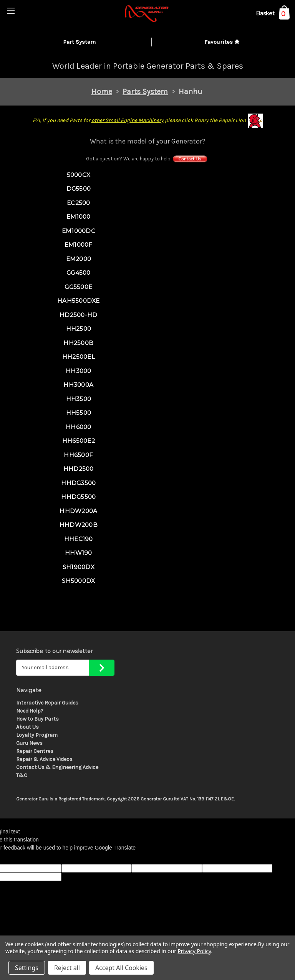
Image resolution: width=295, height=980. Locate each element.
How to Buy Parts (37, 719)
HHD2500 (79, 469)
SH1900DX (79, 567)
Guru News (29, 743)
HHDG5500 (78, 497)
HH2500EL (79, 357)
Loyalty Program (37, 735)
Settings (27, 968)
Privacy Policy (194, 951)
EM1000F (79, 245)
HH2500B (78, 343)
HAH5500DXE (79, 301)
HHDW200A (78, 511)
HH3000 (79, 371)
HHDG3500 (78, 483)
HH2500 (79, 329)
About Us (27, 727)
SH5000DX (78, 581)
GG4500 (79, 273)
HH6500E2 (79, 441)
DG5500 (79, 189)
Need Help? (30, 711)
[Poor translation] (26, 858)
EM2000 (79, 259)
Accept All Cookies (121, 968)
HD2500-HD (78, 315)
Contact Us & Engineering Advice (57, 767)
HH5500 (79, 413)
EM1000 (79, 217)
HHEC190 (79, 539)
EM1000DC (79, 231)
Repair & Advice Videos (44, 759)
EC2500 (79, 203)
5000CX (79, 175)
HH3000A (78, 385)
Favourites (222, 42)
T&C (22, 775)
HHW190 (79, 553)
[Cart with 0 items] (273, 15)
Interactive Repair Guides (47, 703)
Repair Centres (35, 751)
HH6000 (79, 427)
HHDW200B (79, 525)
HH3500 (79, 399)
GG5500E (78, 287)
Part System (79, 42)
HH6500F (78, 455)
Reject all (67, 968)
